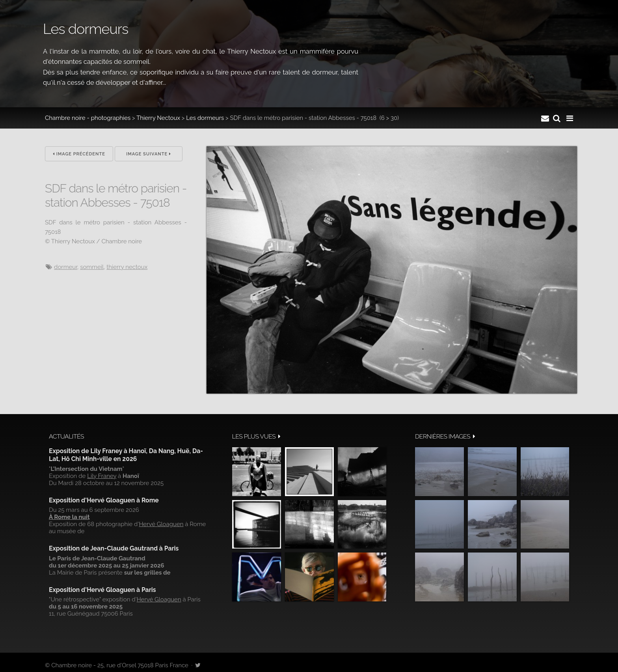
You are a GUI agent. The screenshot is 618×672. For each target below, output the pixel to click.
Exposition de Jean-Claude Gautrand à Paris (114, 548)
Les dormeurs (205, 118)
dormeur (66, 267)
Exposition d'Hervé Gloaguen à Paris (102, 590)
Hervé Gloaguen (161, 524)
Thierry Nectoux (158, 118)
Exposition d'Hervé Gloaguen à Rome (104, 500)
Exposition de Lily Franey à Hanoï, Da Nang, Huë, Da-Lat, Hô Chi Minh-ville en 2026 (126, 455)
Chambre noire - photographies (88, 118)
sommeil (92, 267)
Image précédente (79, 154)
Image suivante (149, 154)
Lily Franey (102, 476)
